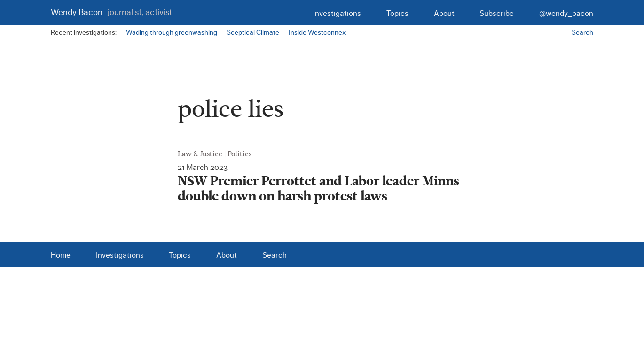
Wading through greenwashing (172, 33)
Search (582, 33)
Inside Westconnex (317, 33)
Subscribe (497, 13)
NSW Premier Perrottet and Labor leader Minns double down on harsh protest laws (318, 189)
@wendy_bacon (566, 13)
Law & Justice (200, 154)
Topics (397, 13)
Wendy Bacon (111, 12)
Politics (240, 154)
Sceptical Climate (253, 33)
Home (61, 255)
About (444, 13)
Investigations (337, 13)
